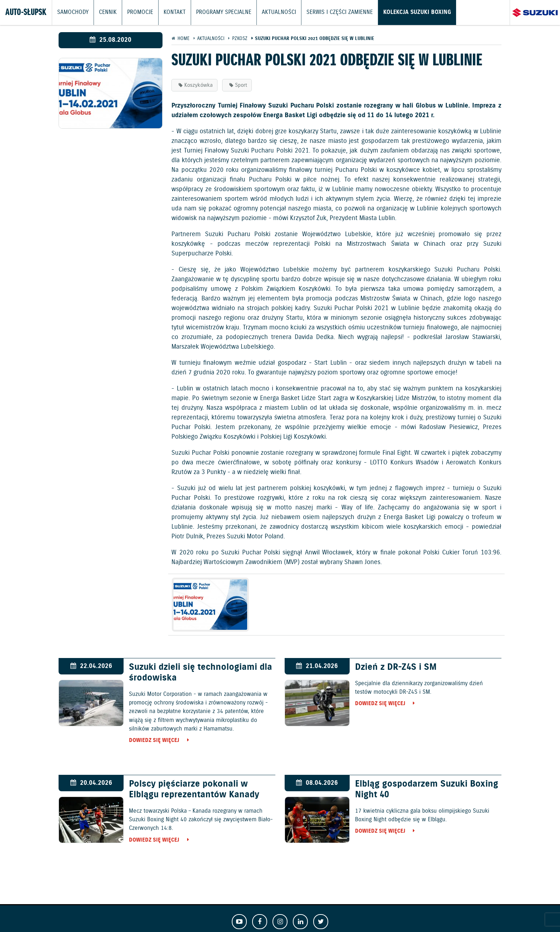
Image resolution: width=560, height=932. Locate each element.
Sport (241, 85)
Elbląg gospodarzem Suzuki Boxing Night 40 (427, 789)
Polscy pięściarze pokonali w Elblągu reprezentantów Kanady (194, 789)
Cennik (105, 13)
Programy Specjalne (214, 13)
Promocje (136, 13)
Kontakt (168, 13)
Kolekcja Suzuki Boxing (397, 13)
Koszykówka (199, 85)
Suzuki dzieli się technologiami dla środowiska (201, 673)
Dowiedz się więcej (154, 740)
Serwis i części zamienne (324, 13)
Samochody (72, 13)
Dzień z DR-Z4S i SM (396, 667)
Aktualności (266, 13)
